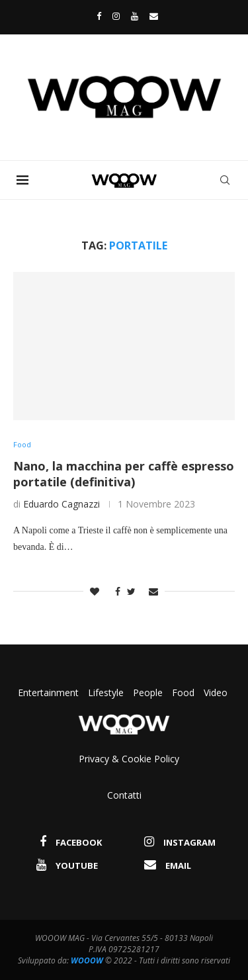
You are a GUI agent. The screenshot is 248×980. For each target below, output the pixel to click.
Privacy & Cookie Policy (129, 759)
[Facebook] (96, 16)
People (148, 692)
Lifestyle (107, 692)
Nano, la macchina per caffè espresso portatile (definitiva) (124, 474)
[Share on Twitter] (131, 591)
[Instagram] (116, 16)
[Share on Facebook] (114, 591)
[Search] (225, 180)
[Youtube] (135, 16)
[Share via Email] (153, 591)
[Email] (154, 16)
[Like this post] (95, 591)
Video (216, 692)
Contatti (124, 795)
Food (183, 692)
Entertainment (50, 692)
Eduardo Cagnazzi (62, 504)
